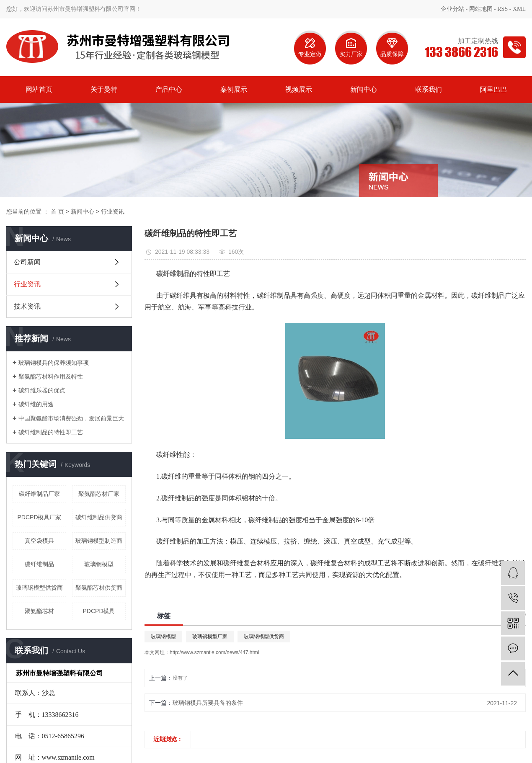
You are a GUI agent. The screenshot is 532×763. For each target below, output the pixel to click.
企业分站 (452, 9)
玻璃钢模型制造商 (99, 541)
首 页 (57, 211)
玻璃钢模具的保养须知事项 (54, 363)
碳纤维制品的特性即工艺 (51, 432)
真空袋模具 (39, 541)
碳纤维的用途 (36, 404)
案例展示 (234, 89)
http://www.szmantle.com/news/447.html (214, 652)
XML (519, 9)
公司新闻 (27, 262)
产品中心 (169, 89)
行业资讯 (113, 211)
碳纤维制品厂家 (39, 494)
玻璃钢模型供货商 (39, 588)
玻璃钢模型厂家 (210, 637)
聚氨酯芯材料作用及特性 (51, 376)
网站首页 (39, 89)
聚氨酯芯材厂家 (99, 494)
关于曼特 (104, 89)
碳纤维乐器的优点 (42, 390)
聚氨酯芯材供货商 (99, 588)
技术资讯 (27, 306)
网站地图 (481, 9)
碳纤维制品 (39, 564)
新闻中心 (364, 89)
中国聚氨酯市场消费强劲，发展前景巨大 (71, 418)
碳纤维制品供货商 (99, 517)
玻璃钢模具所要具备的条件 (208, 703)
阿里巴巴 (493, 89)
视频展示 (299, 89)
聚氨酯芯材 (39, 611)
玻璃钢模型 (99, 564)
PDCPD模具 (99, 611)
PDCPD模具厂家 (39, 517)
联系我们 (429, 89)
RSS (502, 9)
